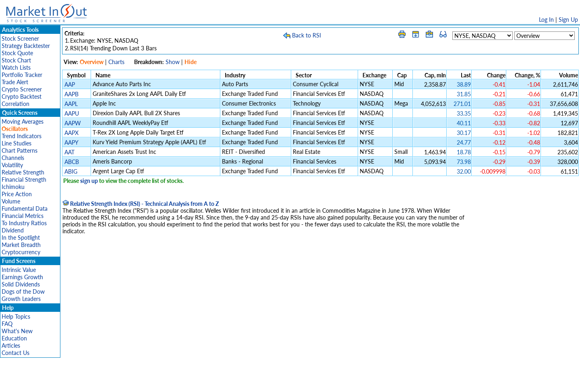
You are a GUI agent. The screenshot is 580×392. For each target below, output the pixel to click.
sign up (89, 181)
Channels (13, 158)
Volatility (12, 165)
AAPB (71, 94)
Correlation (16, 104)
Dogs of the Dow (23, 291)
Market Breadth (21, 245)
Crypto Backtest (22, 96)
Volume (11, 201)
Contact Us (16, 353)
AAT (69, 152)
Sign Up (568, 20)
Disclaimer (198, 382)
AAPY (71, 142)
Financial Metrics (23, 216)
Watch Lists (16, 67)
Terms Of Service (276, 382)
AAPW (73, 123)
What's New (17, 331)
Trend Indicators (22, 136)
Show (173, 62)
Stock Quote (17, 53)
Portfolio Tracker (22, 75)
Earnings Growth (22, 277)
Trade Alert (15, 82)
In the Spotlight (21, 237)
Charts (116, 62)
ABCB (72, 162)
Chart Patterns (20, 150)
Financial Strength (24, 179)
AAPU (72, 113)
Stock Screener (20, 38)
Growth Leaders (21, 299)
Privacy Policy (233, 382)
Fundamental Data (25, 208)
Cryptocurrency (21, 252)
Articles (11, 345)
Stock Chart (16, 60)
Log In (546, 20)
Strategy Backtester (26, 46)
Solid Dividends (21, 284)
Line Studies (17, 143)
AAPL (71, 104)
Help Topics (16, 316)
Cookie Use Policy (324, 382)
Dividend (13, 230)
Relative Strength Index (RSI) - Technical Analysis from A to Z (141, 204)
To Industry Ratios (24, 223)
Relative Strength (23, 172)
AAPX (71, 133)
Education (14, 338)
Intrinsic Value (19, 270)
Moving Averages (23, 121)
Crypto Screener (22, 89)
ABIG (71, 171)
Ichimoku (13, 187)
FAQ (7, 324)
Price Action (17, 194)
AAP (70, 84)
